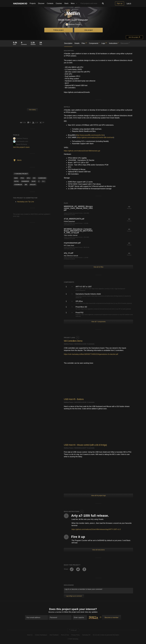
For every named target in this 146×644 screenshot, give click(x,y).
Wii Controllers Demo (73, 341)
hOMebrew (25, 181)
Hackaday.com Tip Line (26, 202)
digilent (33, 185)
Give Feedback (54, 635)
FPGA (22, 178)
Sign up (120, 3)
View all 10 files (98, 267)
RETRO (16, 181)
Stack (66, 3)
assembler (18, 185)
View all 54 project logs (98, 496)
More (75, 3)
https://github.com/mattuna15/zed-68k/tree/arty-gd (82, 151)
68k (26, 185)
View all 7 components (98, 322)
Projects (33, 3)
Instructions (114, 43)
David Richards (20, 144)
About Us (30, 635)
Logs (104, 43)
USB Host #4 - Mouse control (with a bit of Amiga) (86, 445)
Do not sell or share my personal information (106, 635)
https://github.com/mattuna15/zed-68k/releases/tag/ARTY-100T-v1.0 (96, 529)
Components (94, 43)
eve (34, 178)
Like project (89, 30)
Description (68, 43)
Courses (59, 3)
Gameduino (42, 178)
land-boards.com (21, 141)
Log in (129, 3)
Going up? (73, 630)
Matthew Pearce (73, 24)
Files (84, 43)
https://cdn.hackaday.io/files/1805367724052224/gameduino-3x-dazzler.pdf (91, 354)
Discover (41, 3)
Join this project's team (21, 147)
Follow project (59, 30)
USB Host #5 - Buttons (74, 399)
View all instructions (98, 550)
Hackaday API (86, 635)
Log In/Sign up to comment (74, 596)
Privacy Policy (76, 635)
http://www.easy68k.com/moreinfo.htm (90, 135)
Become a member (55, 612)
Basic (34, 181)
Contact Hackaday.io (41, 635)
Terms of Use (65, 635)
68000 (16, 178)
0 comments (91, 344)
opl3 (28, 178)
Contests (50, 3)
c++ (43, 181)
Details (77, 43)
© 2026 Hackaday (73, 639)
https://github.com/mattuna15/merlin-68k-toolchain (95, 137)
